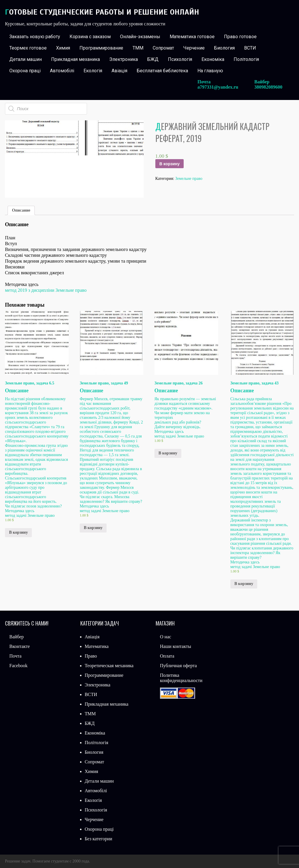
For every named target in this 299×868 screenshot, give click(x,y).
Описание (21, 210)
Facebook (18, 666)
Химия (63, 48)
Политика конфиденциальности (181, 678)
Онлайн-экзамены (140, 37)
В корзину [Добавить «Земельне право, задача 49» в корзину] (93, 528)
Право (91, 656)
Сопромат (163, 48)
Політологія (246, 59)
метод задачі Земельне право (30, 515)
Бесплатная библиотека (162, 71)
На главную (210, 71)
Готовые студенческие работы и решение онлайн (102, 12)
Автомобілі (62, 71)
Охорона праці (25, 71)
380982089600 (268, 87)
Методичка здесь (20, 511)
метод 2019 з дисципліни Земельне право (46, 290)
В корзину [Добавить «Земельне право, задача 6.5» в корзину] (18, 532)
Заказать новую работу (35, 37)
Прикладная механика (75, 59)
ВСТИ (250, 48)
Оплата (167, 656)
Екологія (93, 71)
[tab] (21, 210)
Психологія (180, 59)
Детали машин (26, 59)
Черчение (194, 48)
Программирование (101, 48)
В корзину (170, 164)
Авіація (119, 71)
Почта (15, 656)
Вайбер (16, 637)
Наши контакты (176, 646)
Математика (97, 646)
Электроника (124, 59)
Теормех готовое (28, 48)
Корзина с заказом (90, 37)
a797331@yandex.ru (218, 87)
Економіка (213, 59)
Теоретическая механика (109, 666)
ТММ (138, 48)
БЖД (153, 59)
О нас (166, 637)
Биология (224, 48)
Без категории (98, 839)
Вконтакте (20, 646)
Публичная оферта (178, 666)
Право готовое (240, 37)
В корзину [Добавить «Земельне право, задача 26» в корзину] (168, 453)
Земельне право (189, 179)
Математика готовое (192, 37)
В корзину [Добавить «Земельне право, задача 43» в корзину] (244, 584)
